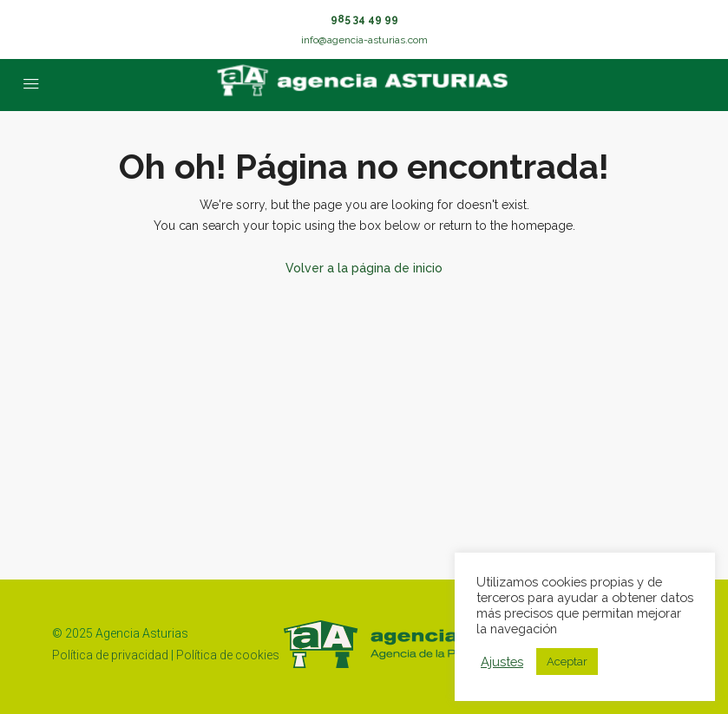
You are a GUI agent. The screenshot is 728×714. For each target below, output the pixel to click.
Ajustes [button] (502, 662)
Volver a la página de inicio (364, 268)
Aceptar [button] (567, 662)
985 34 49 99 (364, 19)
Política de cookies (228, 655)
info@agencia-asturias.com (364, 40)
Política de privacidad (110, 655)
